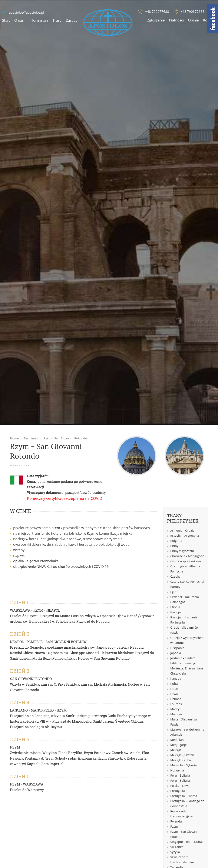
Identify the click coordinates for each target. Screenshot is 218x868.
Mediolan (177, 740)
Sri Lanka (177, 847)
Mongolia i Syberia (184, 765)
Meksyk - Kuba (181, 760)
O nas (19, 20)
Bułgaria (176, 541)
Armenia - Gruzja (182, 531)
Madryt (175, 709)
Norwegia (177, 770)
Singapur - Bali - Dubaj (186, 842)
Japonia (176, 653)
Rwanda (176, 821)
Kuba (174, 684)
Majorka (176, 714)
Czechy (175, 576)
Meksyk (176, 750)
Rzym (174, 826)
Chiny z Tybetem (182, 551)
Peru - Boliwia (180, 775)
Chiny (174, 546)
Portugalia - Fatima (184, 796)
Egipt (174, 592)
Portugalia (178, 791)
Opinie (193, 20)
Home (14, 438)
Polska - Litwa (180, 786)
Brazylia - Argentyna (185, 536)
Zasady (72, 20)
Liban (174, 689)
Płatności (176, 20)
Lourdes (176, 704)
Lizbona (176, 699)
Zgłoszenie (156, 20)
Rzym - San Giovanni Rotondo (65, 438)
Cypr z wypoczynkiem (186, 561)
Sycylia (175, 852)
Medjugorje (179, 745)
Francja (176, 612)
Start (6, 20)
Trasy (57, 20)
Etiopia (175, 607)
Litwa (174, 694)
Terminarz (40, 20)
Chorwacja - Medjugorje (187, 556)
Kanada (176, 678)
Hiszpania (177, 648)
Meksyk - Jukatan (182, 755)
